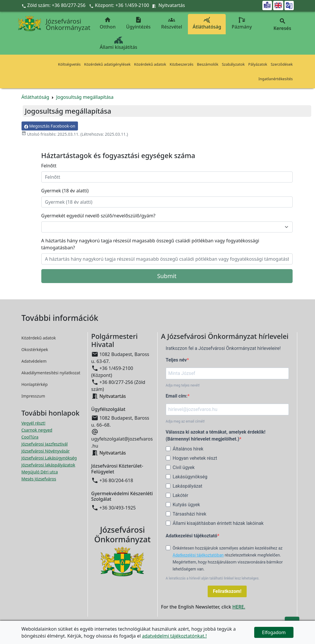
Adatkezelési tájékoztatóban (198, 555)
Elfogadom (274, 632)
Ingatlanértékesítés (276, 79)
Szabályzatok (233, 64)
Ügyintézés (138, 23)
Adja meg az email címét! (185, 421)
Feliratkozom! (227, 591)
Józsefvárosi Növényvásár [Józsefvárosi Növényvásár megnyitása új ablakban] (46, 451)
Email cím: (177, 396)
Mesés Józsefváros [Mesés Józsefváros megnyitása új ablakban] (39, 479)
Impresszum (33, 396)
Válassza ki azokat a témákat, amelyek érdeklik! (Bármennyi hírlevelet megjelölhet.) (216, 435)
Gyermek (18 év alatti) (65, 191)
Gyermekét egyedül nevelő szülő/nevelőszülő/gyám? (98, 216)
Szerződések (282, 64)
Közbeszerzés (181, 64)
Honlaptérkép (35, 384)
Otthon (108, 23)
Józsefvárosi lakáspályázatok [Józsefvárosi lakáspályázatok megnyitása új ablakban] (48, 465)
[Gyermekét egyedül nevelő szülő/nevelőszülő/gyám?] (167, 227)
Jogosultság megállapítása (85, 97)
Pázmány (242, 23)
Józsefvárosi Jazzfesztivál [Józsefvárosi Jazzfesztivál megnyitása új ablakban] (45, 444)
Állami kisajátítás (119, 43)
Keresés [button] (282, 25)
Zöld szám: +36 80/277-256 (54, 5)
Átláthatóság (207, 23)
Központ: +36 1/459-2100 (122, 5)
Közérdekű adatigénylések (107, 64)
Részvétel (172, 23)
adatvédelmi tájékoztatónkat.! (174, 636)
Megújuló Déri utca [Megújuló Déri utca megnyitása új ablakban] (40, 472)
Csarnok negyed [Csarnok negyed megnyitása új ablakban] (37, 430)
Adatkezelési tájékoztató (192, 536)
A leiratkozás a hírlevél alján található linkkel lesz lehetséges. (213, 578)
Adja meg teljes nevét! (183, 385)
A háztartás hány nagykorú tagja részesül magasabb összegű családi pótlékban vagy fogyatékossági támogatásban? (150, 244)
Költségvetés (70, 64)
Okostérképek (35, 349)
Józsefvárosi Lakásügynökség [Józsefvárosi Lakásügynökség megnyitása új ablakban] (49, 458)
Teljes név (176, 360)
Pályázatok (258, 64)
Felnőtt (49, 166)
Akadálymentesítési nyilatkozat (51, 373)
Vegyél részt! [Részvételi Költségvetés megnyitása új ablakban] (33, 423)
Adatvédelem (34, 361)
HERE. (239, 607)
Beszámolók (208, 64)
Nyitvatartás (172, 5)
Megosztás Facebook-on (50, 126)
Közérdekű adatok (150, 64)
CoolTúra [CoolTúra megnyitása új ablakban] (30, 437)
